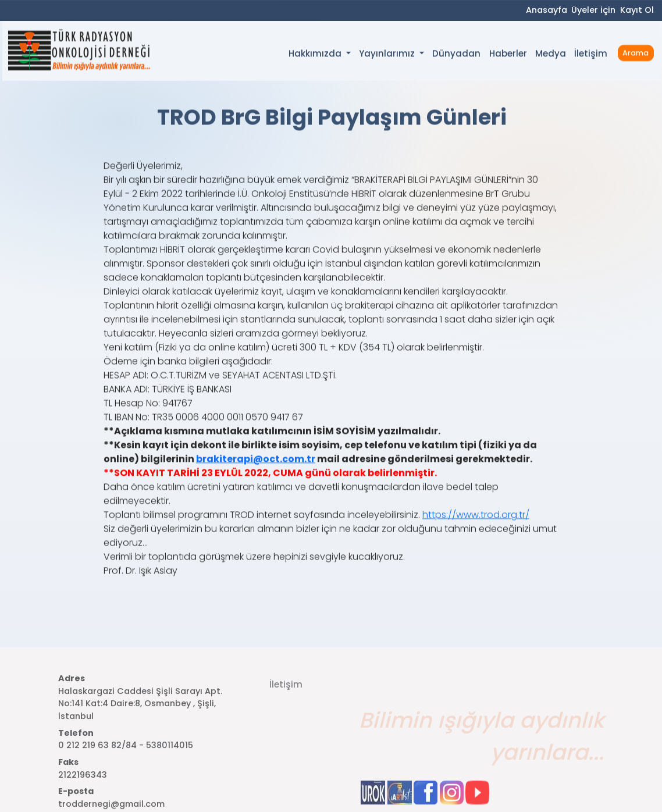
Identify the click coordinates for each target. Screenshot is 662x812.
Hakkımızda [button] (316, 55)
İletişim (591, 55)
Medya (551, 55)
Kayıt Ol (637, 10)
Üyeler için (593, 10)
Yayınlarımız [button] (388, 55)
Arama (636, 54)
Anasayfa (547, 10)
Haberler (508, 55)
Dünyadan (456, 55)
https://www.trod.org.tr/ (476, 528)
